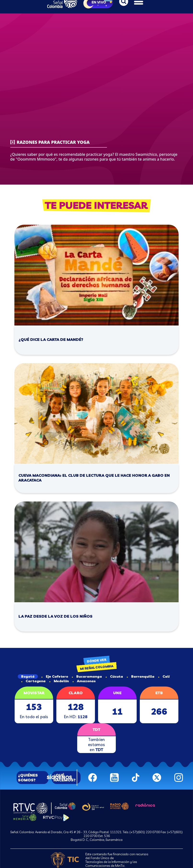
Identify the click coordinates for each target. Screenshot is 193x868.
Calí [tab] (164, 676)
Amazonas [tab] (84, 681)
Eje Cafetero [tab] (55, 676)
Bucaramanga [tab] (87, 676)
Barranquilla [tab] (141, 676)
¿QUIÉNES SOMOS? (28, 778)
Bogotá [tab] (28, 676)
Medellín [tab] (59, 681)
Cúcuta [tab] (114, 676)
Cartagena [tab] (33, 681)
